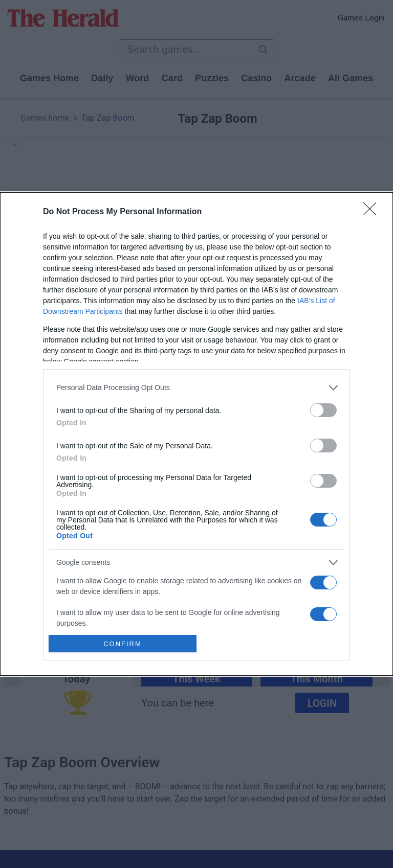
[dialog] (196, 434)
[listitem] (196, 388)
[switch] (323, 410)
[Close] (373, 212)
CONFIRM (123, 644)
